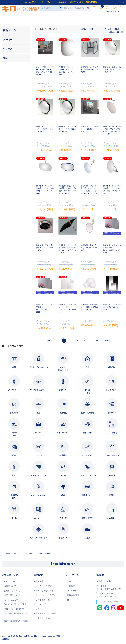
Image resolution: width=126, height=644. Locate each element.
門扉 (14, 455)
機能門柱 (112, 367)
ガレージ (39, 433)
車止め (63, 475)
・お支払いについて (11, 591)
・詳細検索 (39, 581)
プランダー (63, 390)
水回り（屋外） (112, 390)
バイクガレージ (63, 433)
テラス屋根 (87, 433)
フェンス (39, 455)
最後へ (107, 341)
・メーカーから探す (43, 586)
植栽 (63, 495)
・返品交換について (11, 595)
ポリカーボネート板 (39, 475)
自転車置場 (14, 434)
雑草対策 (63, 455)
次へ (97, 341)
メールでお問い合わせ (110, 602)
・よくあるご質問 (10, 600)
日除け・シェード (112, 455)
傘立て (14, 475)
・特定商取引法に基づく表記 (15, 621)
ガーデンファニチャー (39, 390)
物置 (14, 367)
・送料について (9, 586)
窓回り (112, 495)
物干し (14, 518)
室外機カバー (87, 495)
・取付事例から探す (43, 600)
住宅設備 (112, 475)
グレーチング (87, 455)
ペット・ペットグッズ (87, 475)
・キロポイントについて (13, 609)
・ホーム (69, 581)
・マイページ (71, 591)
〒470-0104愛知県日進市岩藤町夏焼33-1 (109, 588)
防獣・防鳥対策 (87, 413)
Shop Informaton (63, 564)
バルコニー (112, 518)
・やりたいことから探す (45, 595)
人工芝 (87, 538)
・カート (69, 600)
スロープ (63, 518)
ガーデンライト (14, 390)
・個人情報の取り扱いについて (15, 615)
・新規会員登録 (72, 595)
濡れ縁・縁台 (87, 391)
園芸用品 (63, 413)
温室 (39, 413)
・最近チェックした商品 (45, 613)
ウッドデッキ (112, 433)
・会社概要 (70, 586)
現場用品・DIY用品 (14, 497)
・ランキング (40, 604)
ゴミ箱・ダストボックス (39, 367)
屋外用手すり (87, 518)
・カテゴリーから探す (44, 591)
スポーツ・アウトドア (39, 538)
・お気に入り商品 (42, 618)
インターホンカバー (39, 495)
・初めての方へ (9, 581)
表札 (87, 367)
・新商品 (38, 609)
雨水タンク (14, 413)
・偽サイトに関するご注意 (14, 604)
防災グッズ (63, 538)
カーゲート (39, 518)
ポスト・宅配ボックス (63, 369)
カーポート (112, 413)
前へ (49, 341)
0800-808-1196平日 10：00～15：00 (106, 595)
